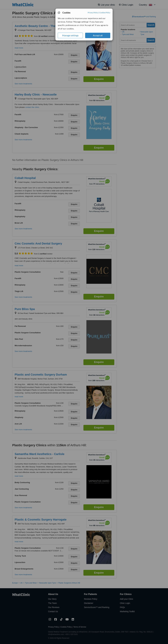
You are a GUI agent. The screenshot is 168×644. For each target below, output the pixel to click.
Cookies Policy (105, 13)
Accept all (98, 35)
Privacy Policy (93, 13)
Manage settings (70, 35)
